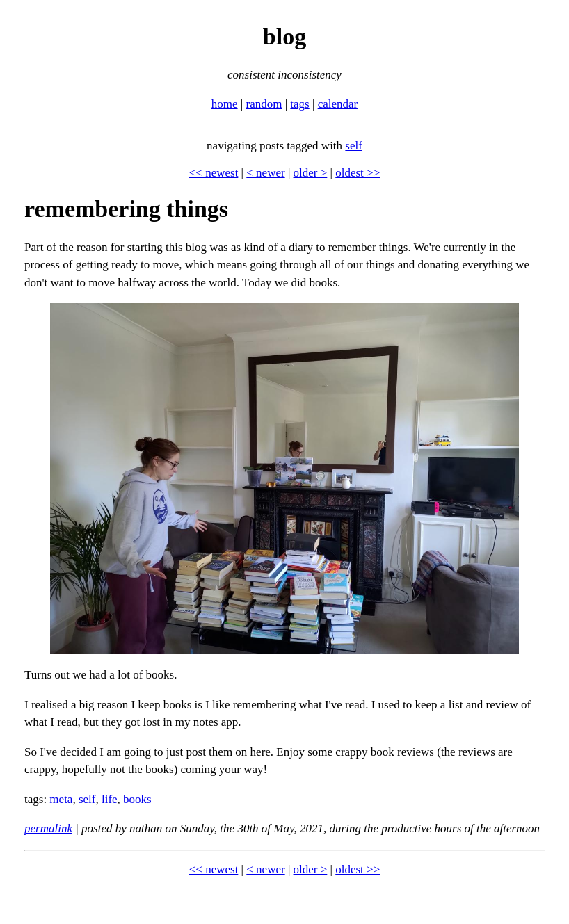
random (264, 104)
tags (299, 104)
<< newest (214, 173)
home (225, 104)
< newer (265, 173)
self (354, 146)
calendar (338, 104)
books (137, 799)
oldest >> (358, 173)
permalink (48, 828)
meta (61, 799)
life (110, 799)
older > (311, 173)
